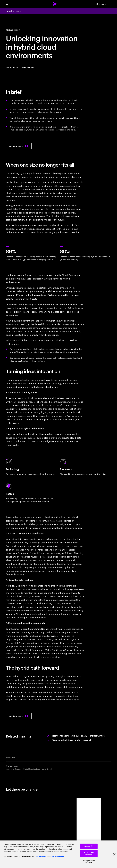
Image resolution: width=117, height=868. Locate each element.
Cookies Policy (40, 856)
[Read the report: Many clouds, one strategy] (19, 146)
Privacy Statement (57, 856)
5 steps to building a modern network (72, 740)
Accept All (89, 846)
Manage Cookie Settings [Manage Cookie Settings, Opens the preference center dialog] (89, 862)
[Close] (114, 854)
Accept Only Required (89, 853)
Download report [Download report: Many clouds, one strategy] (14, 11)
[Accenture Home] (55, 4)
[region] (58, 854)
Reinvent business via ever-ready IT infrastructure (79, 735)
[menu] (7, 4)
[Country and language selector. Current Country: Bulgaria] (102, 4)
